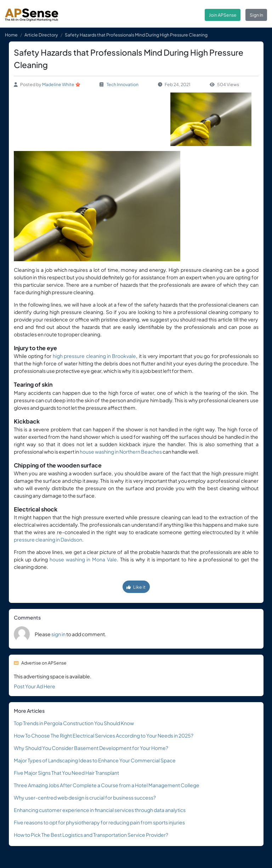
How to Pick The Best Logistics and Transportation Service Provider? (91, 835)
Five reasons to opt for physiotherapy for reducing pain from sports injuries (99, 822)
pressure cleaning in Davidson (48, 539)
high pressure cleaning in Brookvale (95, 356)
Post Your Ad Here (35, 686)
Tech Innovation (123, 84)
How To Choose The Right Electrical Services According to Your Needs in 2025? (104, 735)
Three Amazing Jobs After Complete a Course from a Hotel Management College (107, 785)
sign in (58, 634)
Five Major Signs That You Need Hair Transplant (66, 773)
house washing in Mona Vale (83, 559)
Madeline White (58, 84)
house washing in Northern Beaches (121, 452)
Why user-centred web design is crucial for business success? (85, 797)
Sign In (256, 15)
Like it (136, 587)
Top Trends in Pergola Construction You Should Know (74, 723)
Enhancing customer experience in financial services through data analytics (100, 810)
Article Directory (41, 35)
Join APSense (223, 15)
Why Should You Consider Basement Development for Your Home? (91, 748)
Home (11, 35)
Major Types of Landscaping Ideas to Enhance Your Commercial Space (95, 760)
